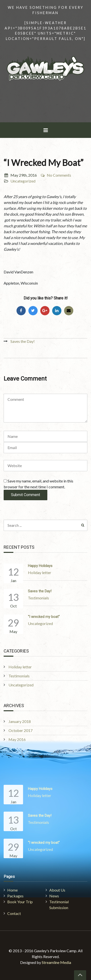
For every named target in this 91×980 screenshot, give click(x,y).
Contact (14, 913)
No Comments (56, 175)
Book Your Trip (20, 902)
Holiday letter (40, 572)
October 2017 (21, 730)
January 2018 (20, 721)
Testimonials (38, 598)
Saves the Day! (23, 341)
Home (12, 890)
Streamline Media (56, 962)
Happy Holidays (40, 566)
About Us (57, 890)
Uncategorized (23, 181)
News (54, 896)
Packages (15, 896)
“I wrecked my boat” (44, 617)
